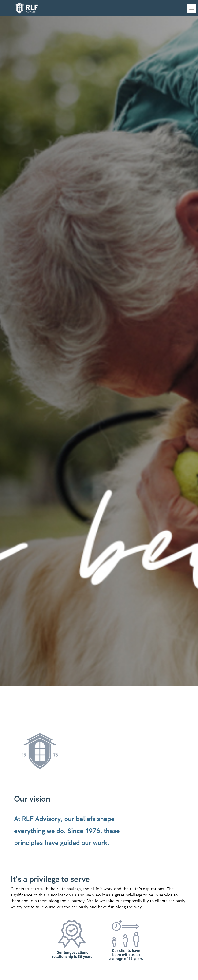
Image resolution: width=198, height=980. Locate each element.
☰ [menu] (192, 8)
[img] (99, 343)
